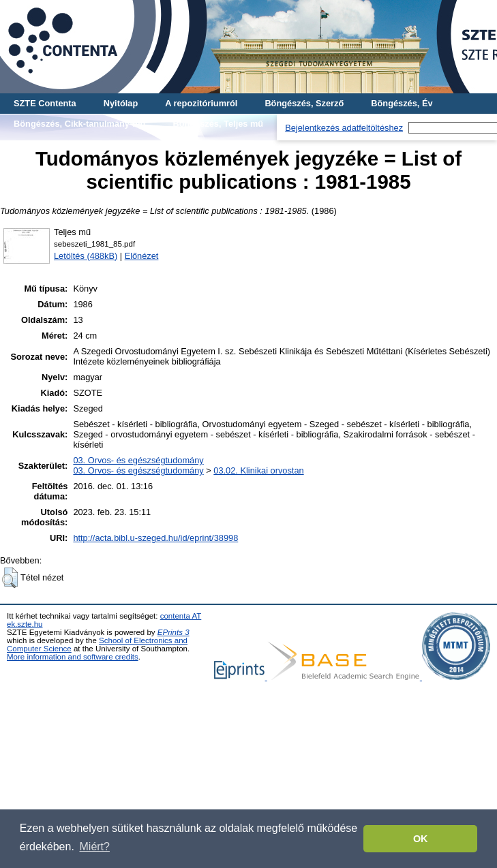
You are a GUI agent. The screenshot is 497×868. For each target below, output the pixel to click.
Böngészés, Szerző (304, 103)
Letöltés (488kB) (86, 256)
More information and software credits (73, 657)
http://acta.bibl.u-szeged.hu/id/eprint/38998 (155, 538)
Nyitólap (121, 103)
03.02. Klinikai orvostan (258, 470)
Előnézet (142, 256)
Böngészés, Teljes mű (218, 124)
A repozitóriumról (201, 103)
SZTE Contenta (45, 103)
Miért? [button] (95, 847)
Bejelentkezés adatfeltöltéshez (344, 128)
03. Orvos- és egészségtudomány (138, 460)
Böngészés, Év (402, 103)
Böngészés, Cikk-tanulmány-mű (79, 124)
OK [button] (421, 839)
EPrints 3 (174, 632)
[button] (10, 578)
